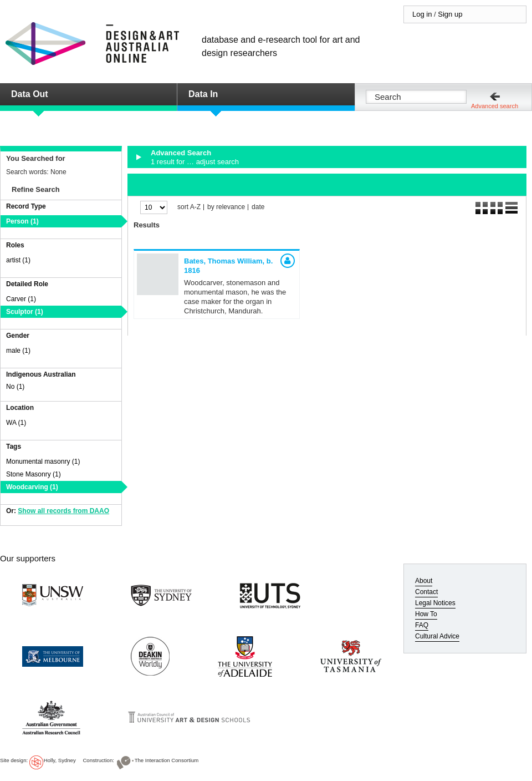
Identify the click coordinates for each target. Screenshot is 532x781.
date (258, 207)
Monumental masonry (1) (43, 461)
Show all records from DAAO (63, 511)
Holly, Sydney (60, 760)
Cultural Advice (437, 636)
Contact (426, 592)
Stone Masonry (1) (34, 474)
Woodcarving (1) (32, 487)
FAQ (422, 625)
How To (426, 614)
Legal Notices (435, 603)
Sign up (450, 14)
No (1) (15, 387)
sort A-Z (189, 207)
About (424, 581)
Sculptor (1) (25, 312)
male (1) (18, 351)
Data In (203, 94)
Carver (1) (21, 299)
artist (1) (18, 260)
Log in (422, 14)
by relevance (226, 207)
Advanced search (495, 106)
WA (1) (16, 423)
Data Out (30, 94)
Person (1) (22, 221)
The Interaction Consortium (167, 760)
